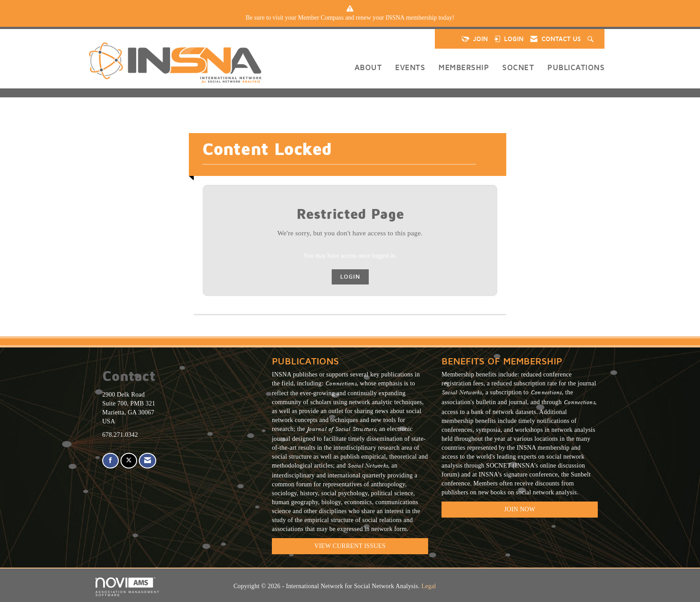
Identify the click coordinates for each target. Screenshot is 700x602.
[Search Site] (592, 39)
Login (350, 277)
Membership (464, 67)
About (368, 67)
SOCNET (518, 67)
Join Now (519, 509)
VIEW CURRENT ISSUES (350, 546)
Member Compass (321, 18)
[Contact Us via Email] (148, 461)
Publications (576, 67)
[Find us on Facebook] (110, 461)
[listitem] (350, 18)
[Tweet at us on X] (129, 461)
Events (410, 67)
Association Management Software (128, 587)
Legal (429, 586)
